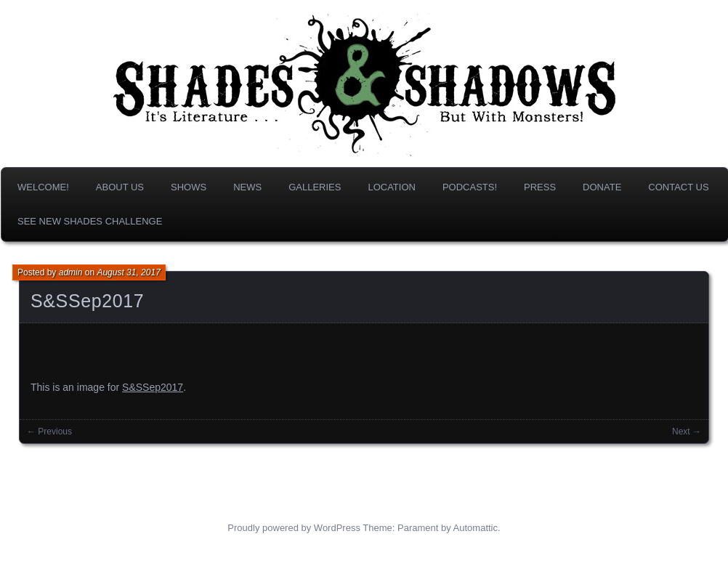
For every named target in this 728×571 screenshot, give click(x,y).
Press (540, 187)
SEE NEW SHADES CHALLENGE (90, 221)
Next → (687, 432)
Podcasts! (470, 187)
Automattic (476, 528)
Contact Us (678, 187)
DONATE (602, 187)
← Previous (49, 432)
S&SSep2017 (87, 301)
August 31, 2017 (128, 272)
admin (71, 272)
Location (392, 187)
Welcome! (43, 187)
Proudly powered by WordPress (294, 528)
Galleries (315, 187)
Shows (189, 187)
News (247, 187)
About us (120, 187)
